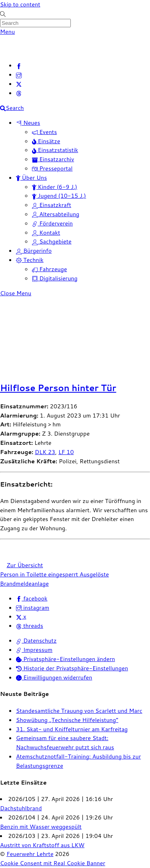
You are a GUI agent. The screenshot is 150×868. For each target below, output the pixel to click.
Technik (30, 260)
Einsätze (46, 141)
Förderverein (52, 223)
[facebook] (19, 65)
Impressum (34, 650)
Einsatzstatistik (55, 150)
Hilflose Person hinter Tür (58, 388)
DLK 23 (45, 452)
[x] (19, 84)
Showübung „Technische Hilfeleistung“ (67, 720)
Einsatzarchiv (53, 159)
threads (30, 626)
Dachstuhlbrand (21, 808)
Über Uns (31, 177)
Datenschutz (36, 640)
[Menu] (7, 31)
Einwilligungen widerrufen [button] (54, 677)
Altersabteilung (56, 214)
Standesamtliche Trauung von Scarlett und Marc (79, 711)
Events (44, 132)
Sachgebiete (52, 241)
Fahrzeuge (49, 269)
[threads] (19, 93)
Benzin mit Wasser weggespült (41, 826)
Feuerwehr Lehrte (30, 854)
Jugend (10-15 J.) (59, 196)
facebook (32, 598)
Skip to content (20, 4)
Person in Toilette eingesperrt (39, 574)
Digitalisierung (55, 278)
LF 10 (66, 452)
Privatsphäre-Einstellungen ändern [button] (65, 659)
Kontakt (46, 232)
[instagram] (19, 74)
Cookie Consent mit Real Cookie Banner (53, 863)
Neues (28, 123)
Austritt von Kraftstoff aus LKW (42, 845)
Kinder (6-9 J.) (55, 187)
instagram (33, 607)
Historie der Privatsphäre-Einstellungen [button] (72, 668)
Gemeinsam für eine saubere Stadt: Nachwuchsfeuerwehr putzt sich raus (65, 742)
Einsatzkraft (52, 205)
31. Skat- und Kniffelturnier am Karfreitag (72, 729)
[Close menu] (16, 293)
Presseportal (52, 168)
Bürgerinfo (34, 250)
